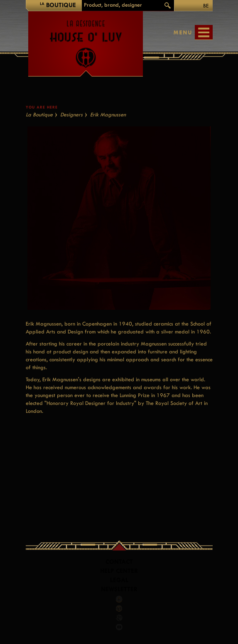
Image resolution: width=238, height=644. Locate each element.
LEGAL (119, 580)
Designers (71, 115)
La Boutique (39, 115)
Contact (119, 562)
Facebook (119, 599)
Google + (120, 618)
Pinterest (119, 608)
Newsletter (119, 589)
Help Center (119, 571)
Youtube (119, 627)
